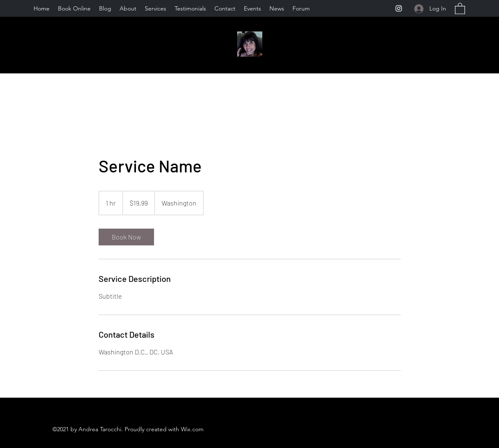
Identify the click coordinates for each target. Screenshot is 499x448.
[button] (460, 8)
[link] (126, 237)
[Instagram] (399, 8)
